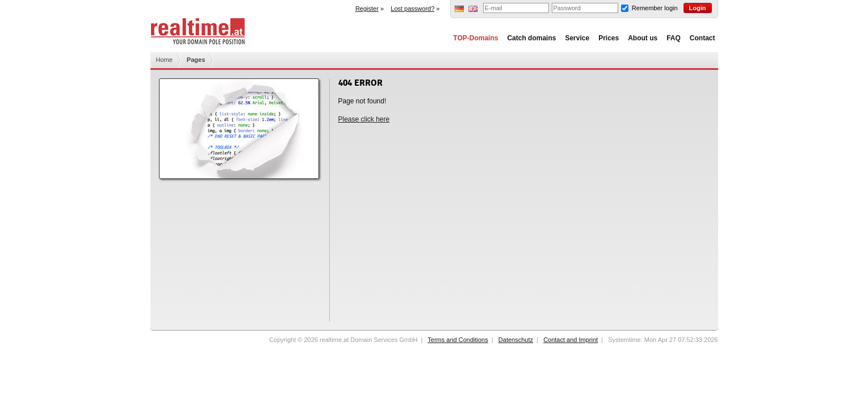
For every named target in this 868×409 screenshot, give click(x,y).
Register (367, 9)
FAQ (674, 38)
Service (577, 38)
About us (643, 38)
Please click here (364, 119)
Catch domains (531, 38)
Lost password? (412, 9)
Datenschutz (516, 340)
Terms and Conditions (458, 340)
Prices (609, 38)
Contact (703, 38)
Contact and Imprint (571, 340)
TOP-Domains (475, 38)
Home (164, 60)
